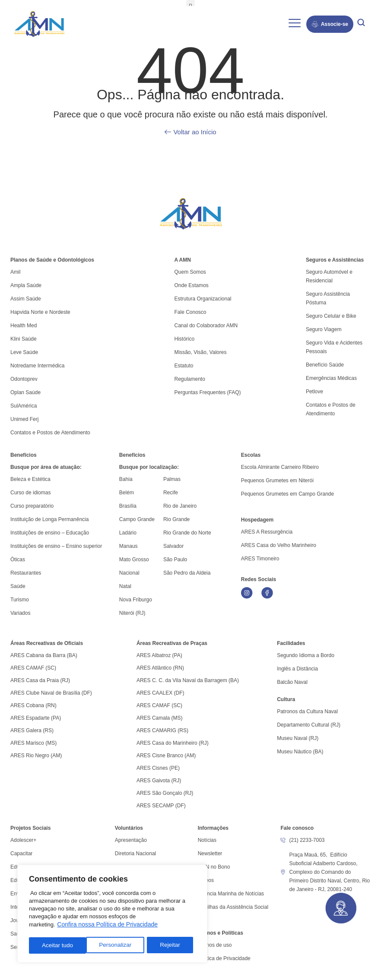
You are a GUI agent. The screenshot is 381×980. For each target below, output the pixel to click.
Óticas (18, 560)
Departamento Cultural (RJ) (309, 725)
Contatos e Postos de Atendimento (331, 409)
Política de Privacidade (224, 958)
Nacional (129, 573)
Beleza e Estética (30, 479)
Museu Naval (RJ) (298, 738)
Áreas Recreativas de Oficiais (47, 643)
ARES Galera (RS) (32, 730)
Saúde (18, 586)
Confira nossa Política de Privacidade (107, 926)
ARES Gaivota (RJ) (159, 781)
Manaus (129, 546)
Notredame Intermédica (37, 366)
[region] (112, 915)
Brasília (128, 506)
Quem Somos (190, 272)
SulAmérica (24, 406)
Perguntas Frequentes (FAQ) (207, 392)
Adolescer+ (23, 840)
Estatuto (184, 366)
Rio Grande (176, 519)
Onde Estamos (191, 285)
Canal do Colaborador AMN (206, 326)
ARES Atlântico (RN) (160, 668)
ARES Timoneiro (260, 559)
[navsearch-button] (361, 24)
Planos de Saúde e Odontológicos (52, 260)
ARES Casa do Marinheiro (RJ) (173, 743)
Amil (15, 272)
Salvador (173, 546)
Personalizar (58, 945)
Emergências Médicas (331, 378)
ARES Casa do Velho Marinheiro (279, 545)
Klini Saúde (24, 339)
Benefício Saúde (325, 365)
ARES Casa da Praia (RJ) (40, 680)
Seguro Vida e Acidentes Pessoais (334, 347)
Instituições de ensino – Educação (50, 533)
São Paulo (175, 560)
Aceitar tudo (167, 945)
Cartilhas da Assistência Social (233, 907)
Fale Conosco (190, 312)
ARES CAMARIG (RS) (162, 730)
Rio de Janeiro (180, 506)
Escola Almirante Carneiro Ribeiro (280, 467)
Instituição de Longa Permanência (49, 519)
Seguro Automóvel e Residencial (329, 276)
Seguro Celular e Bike (331, 316)
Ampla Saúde (26, 285)
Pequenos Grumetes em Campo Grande (287, 494)
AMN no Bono (214, 867)
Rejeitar (113, 945)
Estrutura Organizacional (203, 299)
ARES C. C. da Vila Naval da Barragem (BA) (188, 680)
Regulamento (189, 379)
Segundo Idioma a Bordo (306, 655)
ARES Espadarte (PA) (36, 718)
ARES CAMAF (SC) (33, 668)
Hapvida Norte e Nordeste (40, 312)
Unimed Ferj (24, 419)
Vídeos (206, 880)
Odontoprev (24, 379)
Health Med (24, 326)
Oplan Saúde (25, 392)
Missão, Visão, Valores (200, 352)
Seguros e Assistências (335, 260)
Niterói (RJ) (132, 613)
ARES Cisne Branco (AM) (166, 756)
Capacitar (21, 854)
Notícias (207, 840)
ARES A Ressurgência (267, 532)
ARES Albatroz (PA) (159, 655)
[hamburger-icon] (295, 24)
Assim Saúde (26, 299)
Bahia (126, 479)
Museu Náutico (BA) (300, 752)
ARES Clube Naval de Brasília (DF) (51, 693)
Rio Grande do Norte (187, 533)
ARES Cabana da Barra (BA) (44, 655)
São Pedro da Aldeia (187, 573)
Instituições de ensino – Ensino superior (56, 546)
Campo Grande (137, 519)
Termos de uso (215, 945)
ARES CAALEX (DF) (160, 693)
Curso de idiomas (30, 493)
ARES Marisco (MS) (33, 743)
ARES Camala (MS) (160, 718)
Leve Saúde (24, 352)
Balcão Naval (292, 682)
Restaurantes (26, 573)
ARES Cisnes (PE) (158, 768)
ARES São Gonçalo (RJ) (165, 793)
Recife (171, 493)
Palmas (172, 479)
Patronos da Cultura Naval (307, 711)
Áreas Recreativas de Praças (172, 643)
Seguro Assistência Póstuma (328, 298)
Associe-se (330, 24)
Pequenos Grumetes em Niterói (277, 481)
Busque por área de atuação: (46, 467)
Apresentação (131, 840)
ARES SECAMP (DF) (161, 806)
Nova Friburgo (136, 600)
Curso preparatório (32, 506)
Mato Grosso (134, 560)
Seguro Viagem (324, 329)
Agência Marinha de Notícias (231, 894)
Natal (125, 586)
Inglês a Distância (297, 669)
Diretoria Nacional (135, 854)
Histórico (184, 339)
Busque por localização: (149, 467)
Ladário (128, 533)
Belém (127, 493)
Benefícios (24, 455)
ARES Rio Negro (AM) (36, 756)
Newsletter (210, 854)
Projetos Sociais (30, 828)
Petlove (314, 392)
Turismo (20, 600)
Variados (20, 613)
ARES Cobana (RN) (33, 705)
